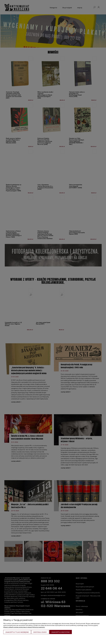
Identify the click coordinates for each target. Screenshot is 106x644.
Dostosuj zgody (40, 632)
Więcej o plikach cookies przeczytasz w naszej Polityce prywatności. (24, 627)
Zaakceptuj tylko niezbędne (17, 632)
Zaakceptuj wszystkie (61, 632)
